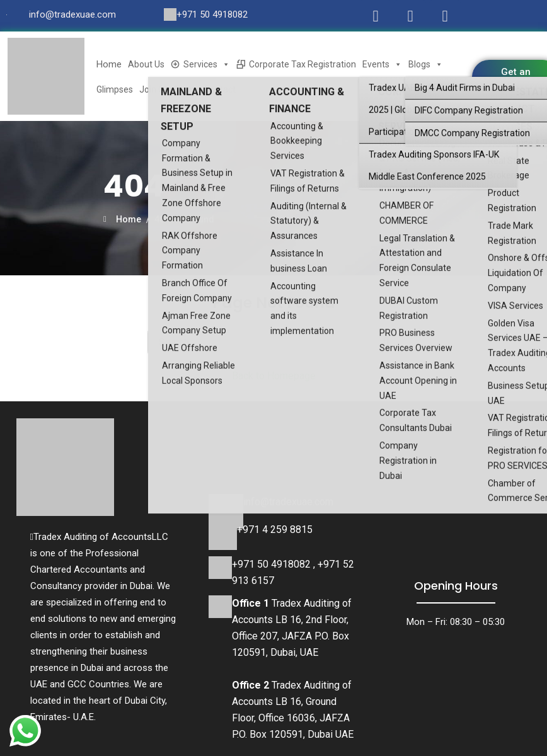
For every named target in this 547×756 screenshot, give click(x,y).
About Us (146, 64)
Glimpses (115, 89)
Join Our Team (169, 89)
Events (382, 64)
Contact (220, 89)
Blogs (426, 64)
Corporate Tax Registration (302, 64)
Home (109, 64)
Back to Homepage (274, 376)
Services (207, 64)
